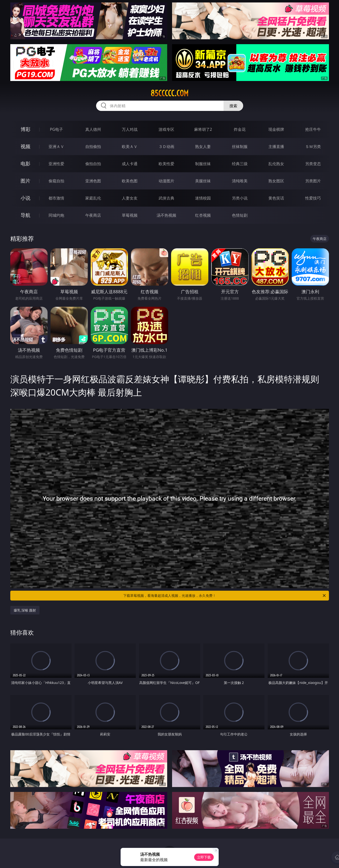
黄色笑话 (276, 198)
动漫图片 (166, 181)
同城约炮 (56, 215)
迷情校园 (203, 198)
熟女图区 (276, 181)
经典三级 (240, 164)
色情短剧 (240, 215)
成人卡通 (130, 164)
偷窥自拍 (56, 181)
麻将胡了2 (203, 129)
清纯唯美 (240, 181)
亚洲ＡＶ (56, 147)
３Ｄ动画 (166, 147)
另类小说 (240, 198)
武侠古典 (166, 198)
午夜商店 (93, 215)
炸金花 (240, 129)
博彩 (25, 129)
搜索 (233, 106)
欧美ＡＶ (130, 147)
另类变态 (313, 164)
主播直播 (276, 147)
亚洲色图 (93, 181)
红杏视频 (203, 215)
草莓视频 (130, 215)
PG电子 (56, 129)
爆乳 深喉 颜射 (25, 610)
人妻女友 (130, 198)
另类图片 (313, 181)
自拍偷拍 (93, 147)
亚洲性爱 (56, 164)
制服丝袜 (203, 164)
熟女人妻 (203, 147)
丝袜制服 (240, 147)
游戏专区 (166, 129)
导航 (25, 215)
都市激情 (56, 198)
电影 (25, 164)
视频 (25, 146)
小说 (25, 198)
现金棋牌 (276, 129)
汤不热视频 (166, 215)
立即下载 (204, 857)
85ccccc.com (169, 93)
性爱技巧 (313, 198)
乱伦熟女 (276, 164)
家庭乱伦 (93, 198)
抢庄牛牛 (313, 129)
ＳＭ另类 (313, 147)
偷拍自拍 (93, 164)
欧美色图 (130, 181)
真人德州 (93, 129)
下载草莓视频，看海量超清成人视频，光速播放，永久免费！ (225, 596)
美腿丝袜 (203, 181)
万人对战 (130, 129)
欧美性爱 (166, 164)
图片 (25, 181)
